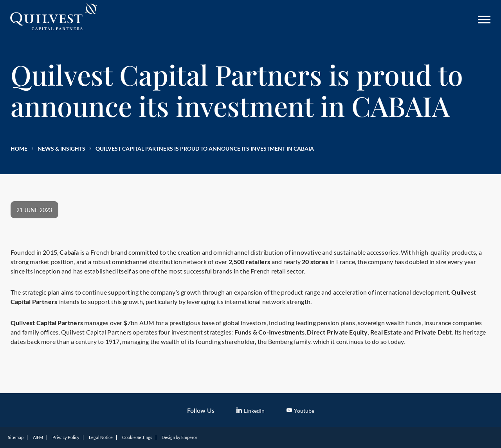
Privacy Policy (66, 437)
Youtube (300, 411)
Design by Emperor (179, 437)
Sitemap (16, 437)
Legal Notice (101, 437)
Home (19, 148)
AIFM (38, 437)
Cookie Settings (137, 437)
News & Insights (61, 148)
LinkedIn (250, 411)
